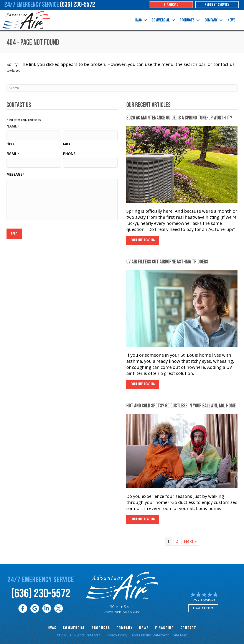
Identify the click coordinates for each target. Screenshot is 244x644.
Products (190, 20)
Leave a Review (203, 608)
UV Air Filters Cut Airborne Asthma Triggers (167, 262)
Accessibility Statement (150, 635)
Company (214, 20)
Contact (188, 628)
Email (13, 153)
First (10, 142)
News (231, 20)
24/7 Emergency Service (50, 5)
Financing (165, 628)
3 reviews (208, 600)
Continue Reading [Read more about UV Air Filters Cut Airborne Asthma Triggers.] (143, 385)
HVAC (141, 20)
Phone (69, 153)
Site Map (180, 635)
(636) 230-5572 (41, 594)
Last (67, 142)
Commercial (164, 20)
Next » (190, 541)
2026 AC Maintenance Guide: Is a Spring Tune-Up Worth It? (179, 118)
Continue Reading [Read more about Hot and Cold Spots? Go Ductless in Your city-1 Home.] (143, 520)
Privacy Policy (116, 635)
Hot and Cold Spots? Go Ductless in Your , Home (181, 406)
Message (15, 172)
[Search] (122, 88)
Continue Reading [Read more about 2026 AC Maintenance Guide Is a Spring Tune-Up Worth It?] (143, 241)
